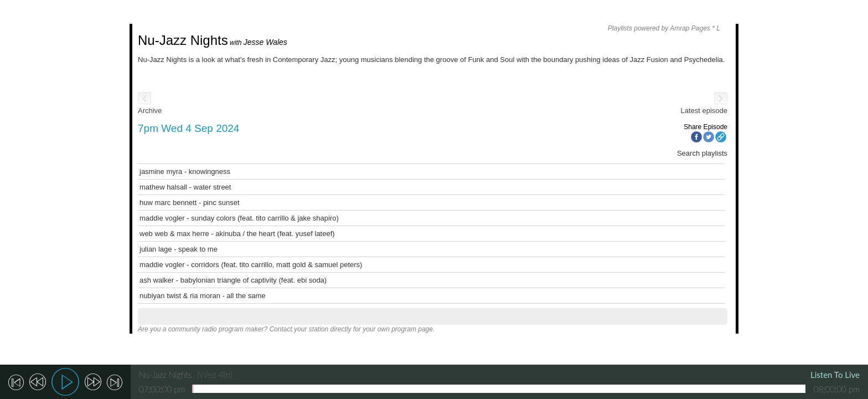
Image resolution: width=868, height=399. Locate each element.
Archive (150, 111)
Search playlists (702, 153)
